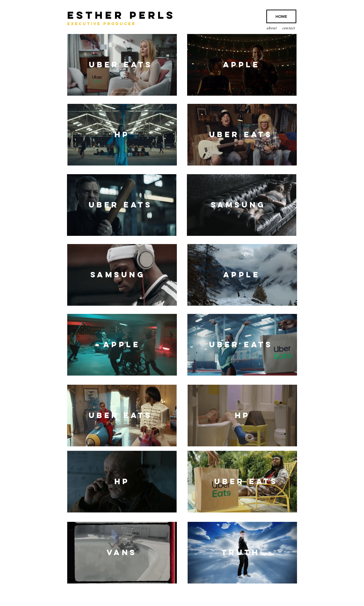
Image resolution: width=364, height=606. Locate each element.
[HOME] (281, 16)
